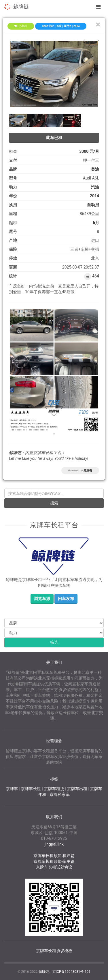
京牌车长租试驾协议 (54, 867)
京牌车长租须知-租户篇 (54, 856)
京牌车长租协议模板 (54, 951)
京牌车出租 (77, 789)
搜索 (54, 503)
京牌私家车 (60, 794)
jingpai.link (54, 844)
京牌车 (12, 789)
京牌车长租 (31, 789)
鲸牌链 (21, 6)
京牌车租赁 (54, 789)
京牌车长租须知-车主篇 (54, 861)
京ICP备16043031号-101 (71, 972)
